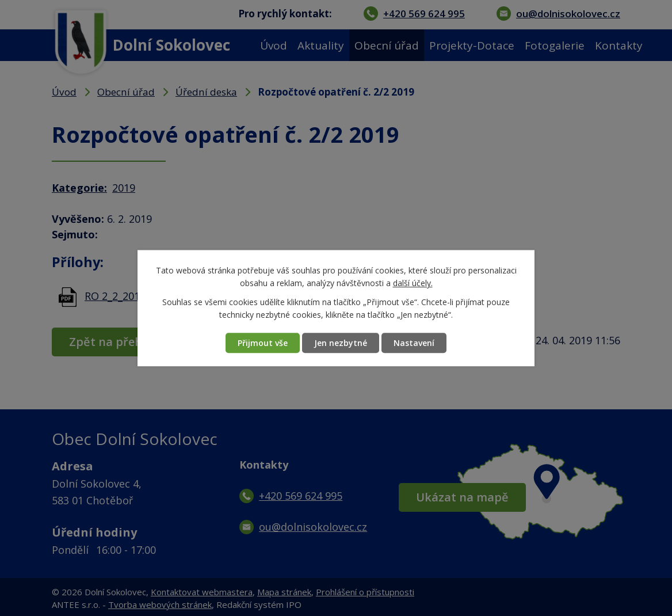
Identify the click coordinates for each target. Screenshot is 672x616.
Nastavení (414, 343)
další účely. (413, 284)
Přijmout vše (263, 343)
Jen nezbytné (341, 343)
